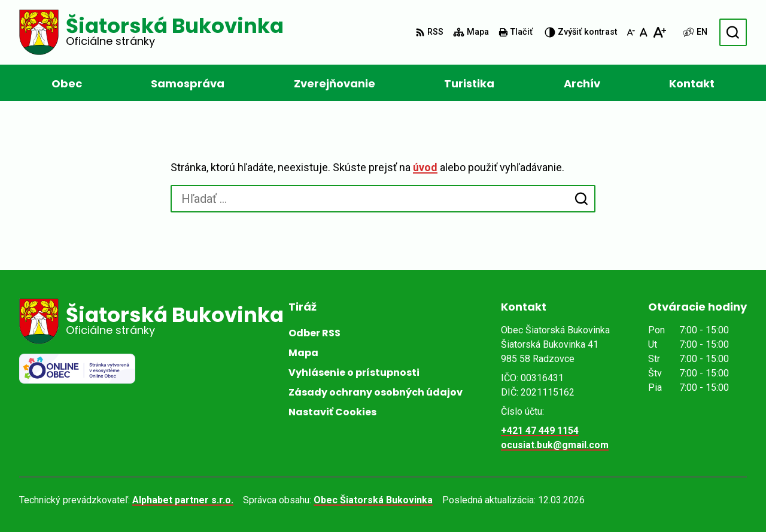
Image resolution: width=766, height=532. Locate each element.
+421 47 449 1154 (540, 431)
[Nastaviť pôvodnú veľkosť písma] (644, 32)
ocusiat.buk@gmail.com (555, 445)
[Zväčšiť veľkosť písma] (659, 32)
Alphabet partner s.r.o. (183, 500)
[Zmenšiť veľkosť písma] (631, 32)
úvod (425, 167)
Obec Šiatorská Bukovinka (373, 500)
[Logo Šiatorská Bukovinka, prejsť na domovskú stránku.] (151, 32)
